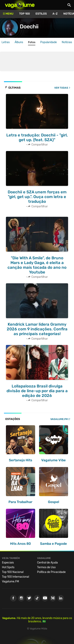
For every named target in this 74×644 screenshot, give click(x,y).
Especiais (8, 563)
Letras (6, 42)
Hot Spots (8, 567)
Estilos (41, 14)
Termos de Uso (46, 567)
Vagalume (20, 5)
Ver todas (61, 88)
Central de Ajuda (47, 563)
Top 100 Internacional (15, 577)
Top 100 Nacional (13, 572)
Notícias (67, 42)
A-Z (55, 14)
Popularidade (49, 42)
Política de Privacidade (51, 572)
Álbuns (19, 42)
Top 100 (24, 14)
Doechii (29, 26)
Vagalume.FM (59, 419)
